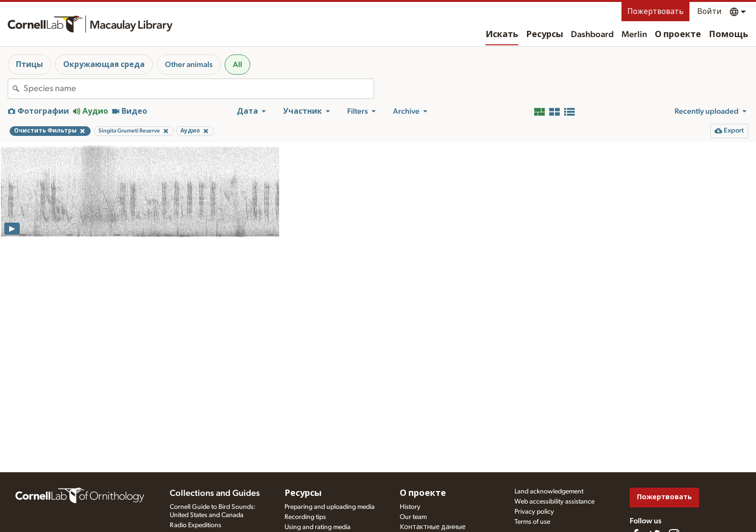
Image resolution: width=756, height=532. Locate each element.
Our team (413, 517)
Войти (709, 12)
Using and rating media (317, 527)
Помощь (729, 35)
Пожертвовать (655, 12)
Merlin (634, 35)
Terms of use (532, 522)
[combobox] (199, 89)
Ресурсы (545, 35)
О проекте (678, 35)
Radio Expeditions (196, 525)
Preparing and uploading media (330, 507)
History (410, 507)
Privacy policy (534, 512)
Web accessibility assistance (554, 502)
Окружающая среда (104, 65)
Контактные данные (433, 527)
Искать (502, 35)
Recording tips (305, 517)
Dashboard (592, 35)
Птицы (29, 65)
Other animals (189, 65)
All (237, 65)
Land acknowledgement (549, 492)
